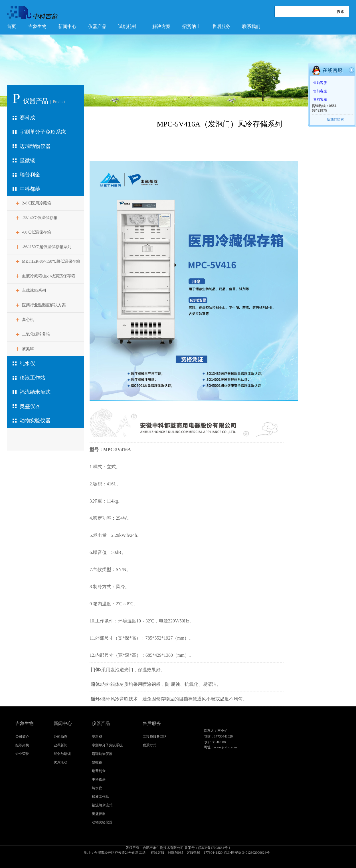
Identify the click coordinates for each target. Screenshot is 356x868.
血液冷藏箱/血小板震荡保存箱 (48, 276)
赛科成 (27, 118)
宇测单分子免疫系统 (43, 132)
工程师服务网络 (155, 737)
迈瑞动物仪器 (35, 146)
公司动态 (60, 737)
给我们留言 (335, 120)
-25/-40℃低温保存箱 (40, 218)
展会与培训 (62, 754)
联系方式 (149, 745)
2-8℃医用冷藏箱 (37, 203)
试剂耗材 (127, 26)
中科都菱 (30, 189)
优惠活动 (60, 762)
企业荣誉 (22, 754)
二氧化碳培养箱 (36, 334)
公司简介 (22, 737)
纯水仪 (27, 363)
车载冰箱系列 (34, 291)
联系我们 (251, 26)
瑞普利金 (30, 175)
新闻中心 (67, 26)
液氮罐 (28, 349)
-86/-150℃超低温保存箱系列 (47, 247)
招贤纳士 (191, 26)
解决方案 (161, 26)
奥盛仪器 (30, 406)
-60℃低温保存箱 (37, 232)
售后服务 (221, 26)
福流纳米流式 (35, 392)
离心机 (28, 320)
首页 (11, 26)
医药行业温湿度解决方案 (44, 305)
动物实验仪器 (35, 421)
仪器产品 (97, 26)
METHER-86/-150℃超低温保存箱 (51, 261)
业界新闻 (60, 745)
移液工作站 (33, 378)
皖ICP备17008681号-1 (178, 850)
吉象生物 (37, 26)
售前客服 (320, 83)
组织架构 (22, 745)
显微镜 (27, 160)
